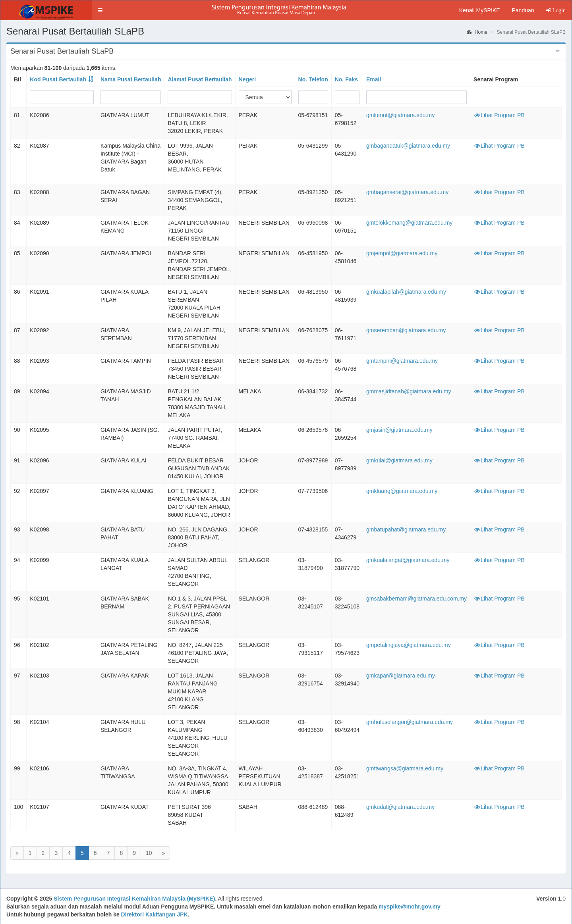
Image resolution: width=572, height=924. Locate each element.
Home (477, 32)
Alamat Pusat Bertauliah (200, 79)
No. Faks (346, 79)
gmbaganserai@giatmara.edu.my (407, 192)
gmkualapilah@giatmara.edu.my (406, 292)
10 (149, 853)
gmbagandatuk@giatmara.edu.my (408, 146)
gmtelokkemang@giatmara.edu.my (409, 223)
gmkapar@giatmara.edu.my (401, 676)
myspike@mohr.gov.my (410, 907)
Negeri (247, 79)
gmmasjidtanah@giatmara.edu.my (409, 391)
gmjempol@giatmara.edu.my (402, 253)
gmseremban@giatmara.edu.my (406, 330)
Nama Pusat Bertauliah (131, 79)
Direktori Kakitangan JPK (155, 914)
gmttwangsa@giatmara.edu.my (405, 768)
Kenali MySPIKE (480, 10)
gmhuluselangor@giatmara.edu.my (410, 722)
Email (374, 79)
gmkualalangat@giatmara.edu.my (408, 560)
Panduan (523, 10)
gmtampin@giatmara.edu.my (402, 361)
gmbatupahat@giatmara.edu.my (406, 529)
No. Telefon (313, 79)
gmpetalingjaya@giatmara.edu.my (409, 645)
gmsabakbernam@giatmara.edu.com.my (416, 599)
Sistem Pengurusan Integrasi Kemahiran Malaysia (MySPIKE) (134, 899)
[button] (100, 10)
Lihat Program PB (499, 115)
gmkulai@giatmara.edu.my (399, 460)
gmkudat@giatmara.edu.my (400, 807)
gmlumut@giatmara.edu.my (400, 115)
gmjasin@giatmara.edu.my (399, 430)
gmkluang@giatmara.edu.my (402, 491)
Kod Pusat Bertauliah (58, 79)
